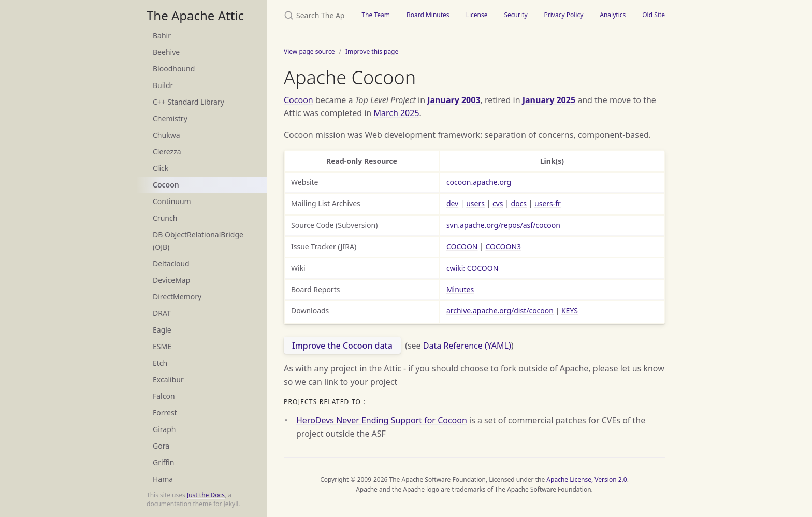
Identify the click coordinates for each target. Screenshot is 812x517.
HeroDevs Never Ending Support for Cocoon (382, 420)
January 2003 (454, 100)
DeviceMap (171, 280)
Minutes (460, 289)
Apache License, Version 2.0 (586, 479)
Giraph (164, 429)
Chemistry (170, 118)
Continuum (172, 201)
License (477, 15)
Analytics (613, 15)
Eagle (162, 330)
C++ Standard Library (189, 102)
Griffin (163, 462)
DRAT (162, 313)
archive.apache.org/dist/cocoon (500, 311)
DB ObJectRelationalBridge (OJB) (198, 241)
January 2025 (549, 100)
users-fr (548, 203)
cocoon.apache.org (479, 182)
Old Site (654, 15)
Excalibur (168, 379)
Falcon (164, 396)
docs (519, 203)
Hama (163, 479)
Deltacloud (171, 263)
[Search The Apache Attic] (310, 15)
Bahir (162, 35)
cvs (498, 203)
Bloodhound (174, 69)
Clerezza (167, 152)
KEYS (570, 311)
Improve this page (372, 52)
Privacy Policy (564, 15)
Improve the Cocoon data (342, 346)
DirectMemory (177, 297)
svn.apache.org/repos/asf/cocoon (503, 225)
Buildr (163, 85)
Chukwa (166, 135)
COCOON (462, 246)
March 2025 (396, 113)
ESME (162, 346)
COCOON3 (503, 246)
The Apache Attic (195, 15)
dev (452, 203)
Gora (161, 446)
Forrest (165, 413)
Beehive (166, 52)
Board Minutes (428, 15)
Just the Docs (206, 495)
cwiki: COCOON (472, 268)
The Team (376, 15)
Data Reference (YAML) (467, 346)
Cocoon (166, 185)
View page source (309, 52)
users (475, 203)
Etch (160, 363)
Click (161, 168)
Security (516, 15)
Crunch (165, 218)
